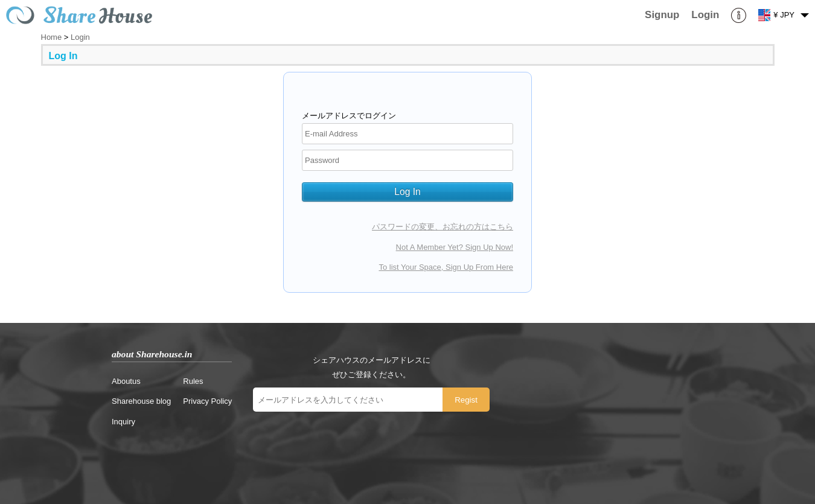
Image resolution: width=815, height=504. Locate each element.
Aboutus (126, 381)
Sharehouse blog (141, 401)
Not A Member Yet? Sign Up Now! (455, 247)
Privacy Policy (207, 401)
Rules (193, 381)
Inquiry (123, 422)
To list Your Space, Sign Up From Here (446, 267)
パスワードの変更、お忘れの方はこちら (443, 227)
